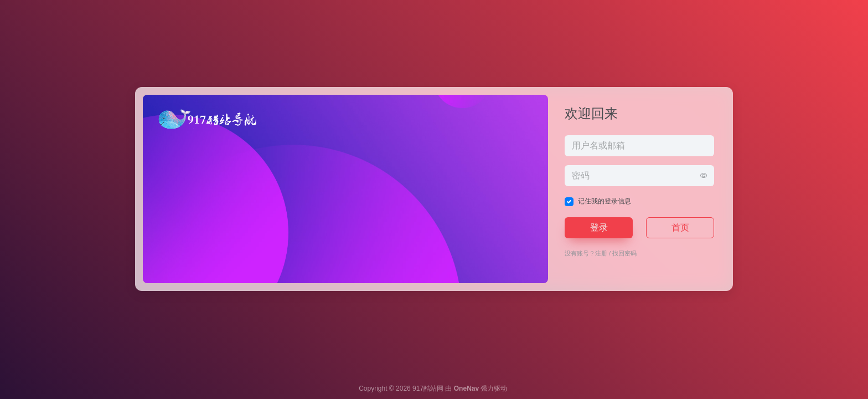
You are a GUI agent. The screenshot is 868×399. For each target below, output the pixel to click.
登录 (599, 227)
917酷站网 (428, 388)
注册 (601, 253)
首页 (680, 227)
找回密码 (624, 253)
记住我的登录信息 (604, 201)
